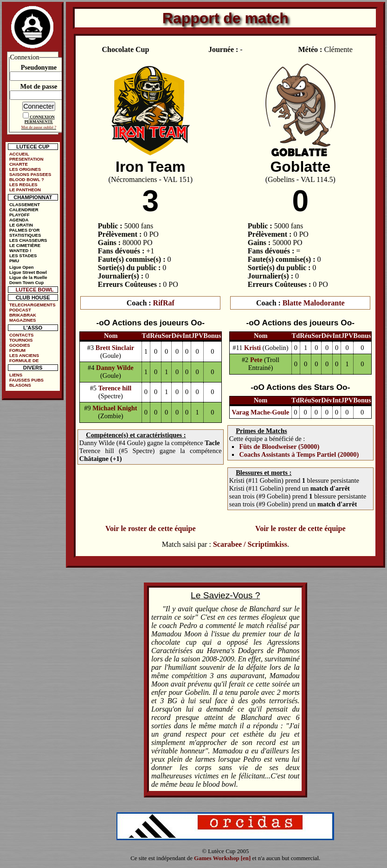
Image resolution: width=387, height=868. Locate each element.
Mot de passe (39, 86)
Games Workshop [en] (222, 858)
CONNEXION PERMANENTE (40, 119)
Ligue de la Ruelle (28, 277)
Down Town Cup (26, 282)
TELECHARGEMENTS (32, 305)
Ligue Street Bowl (28, 272)
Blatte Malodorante (314, 303)
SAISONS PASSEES (30, 174)
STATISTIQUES (25, 235)
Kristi (252, 348)
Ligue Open (22, 267)
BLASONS (20, 385)
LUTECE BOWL (35, 290)
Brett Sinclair (115, 348)
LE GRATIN (21, 225)
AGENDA (19, 220)
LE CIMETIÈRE (25, 245)
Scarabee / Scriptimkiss (250, 544)
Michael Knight (115, 408)
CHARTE (19, 164)
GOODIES (20, 345)
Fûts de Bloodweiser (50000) (279, 447)
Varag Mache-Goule (260, 412)
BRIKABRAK (23, 315)
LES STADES (23, 256)
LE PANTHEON (25, 190)
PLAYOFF (19, 215)
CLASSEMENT (25, 204)
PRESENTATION (26, 159)
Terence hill (115, 388)
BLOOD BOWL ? (27, 179)
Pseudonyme (39, 67)
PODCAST (20, 310)
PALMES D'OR (25, 230)
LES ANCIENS (24, 355)
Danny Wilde (115, 368)
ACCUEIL (19, 154)
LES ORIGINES (25, 169)
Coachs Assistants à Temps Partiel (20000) (299, 454)
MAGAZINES (23, 320)
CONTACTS (22, 335)
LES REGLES (23, 185)
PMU (14, 261)
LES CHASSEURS (28, 240)
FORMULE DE (24, 360)
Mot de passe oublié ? (39, 127)
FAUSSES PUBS (26, 380)
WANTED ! (20, 250)
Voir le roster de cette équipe (150, 528)
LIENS (16, 375)
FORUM (17, 350)
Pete (256, 360)
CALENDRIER (24, 210)
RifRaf (164, 303)
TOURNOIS (21, 340)
